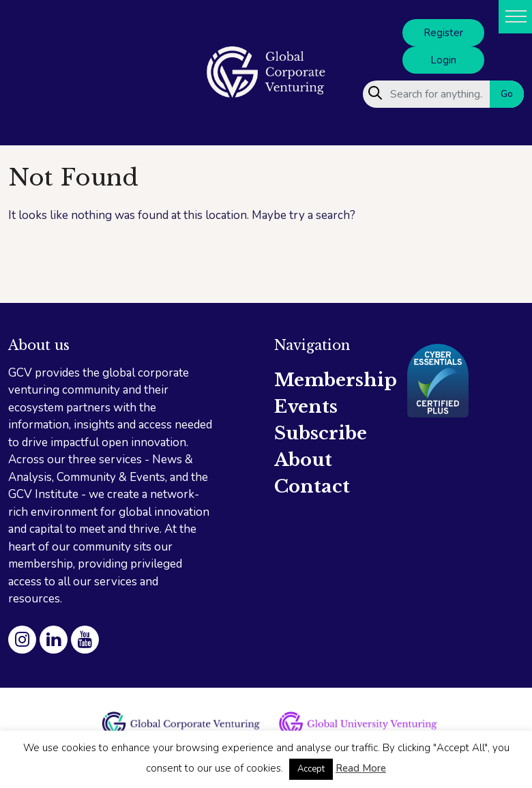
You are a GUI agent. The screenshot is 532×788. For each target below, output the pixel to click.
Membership (336, 380)
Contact (312, 486)
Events (306, 407)
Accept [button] (311, 769)
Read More (361, 768)
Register (443, 33)
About (303, 460)
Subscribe (321, 433)
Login (443, 60)
